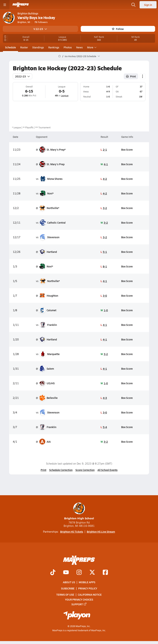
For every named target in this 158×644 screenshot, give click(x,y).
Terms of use (65, 595)
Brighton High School (79, 511)
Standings (38, 47)
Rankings (54, 47)
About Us (69, 582)
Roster (24, 47)
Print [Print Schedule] (131, 76)
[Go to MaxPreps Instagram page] (79, 573)
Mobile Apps (87, 582)
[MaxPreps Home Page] (60, 56)
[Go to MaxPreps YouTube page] (66, 573)
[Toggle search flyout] (133, 5)
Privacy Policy (88, 589)
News (79, 47)
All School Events (108, 470)
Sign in (148, 5)
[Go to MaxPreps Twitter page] (92, 573)
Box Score (127, 149)
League (65, 95)
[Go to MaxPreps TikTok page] (53, 573)
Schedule (10, 47)
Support (79, 604)
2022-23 (23, 76)
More (91, 47)
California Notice (90, 595)
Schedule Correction (61, 470)
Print (43, 470)
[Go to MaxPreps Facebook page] (105, 573)
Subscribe (68, 589)
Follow (118, 29)
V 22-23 (40, 29)
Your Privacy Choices (79, 599)
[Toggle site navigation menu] (5, 5)
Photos (68, 47)
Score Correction (85, 470)
